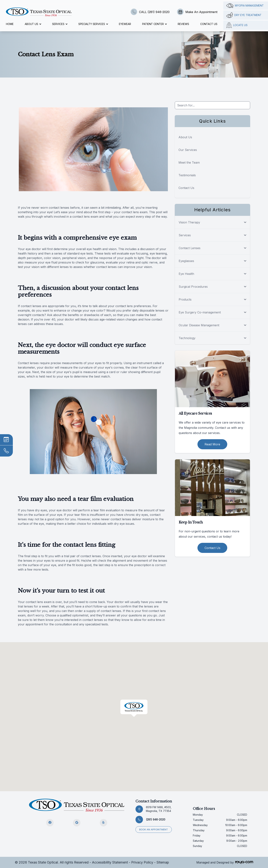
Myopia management (245, 6)
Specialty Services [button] (93, 24)
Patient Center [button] (154, 24)
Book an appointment (154, 829)
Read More (212, 444)
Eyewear (125, 24)
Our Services (188, 150)
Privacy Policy (142, 862)
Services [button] (60, 24)
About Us (185, 137)
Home (10, 24)
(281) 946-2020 (156, 819)
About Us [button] (33, 24)
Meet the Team (189, 162)
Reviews (183, 24)
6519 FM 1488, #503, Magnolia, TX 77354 (159, 809)
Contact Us (209, 24)
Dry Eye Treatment (244, 15)
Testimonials (187, 175)
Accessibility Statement (110, 862)
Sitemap (163, 862)
